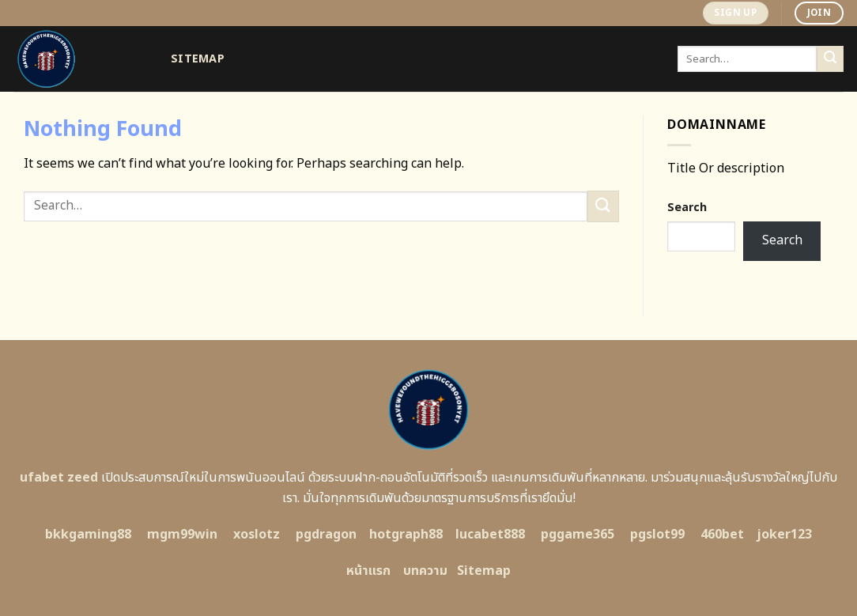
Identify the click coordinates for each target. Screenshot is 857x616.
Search (687, 208)
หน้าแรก (368, 571)
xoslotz (257, 535)
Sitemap (198, 59)
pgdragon (326, 535)
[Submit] (830, 59)
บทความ (425, 571)
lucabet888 (490, 535)
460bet (722, 535)
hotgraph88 (406, 535)
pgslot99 (657, 535)
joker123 (784, 535)
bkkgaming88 (88, 535)
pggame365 (578, 535)
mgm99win (182, 535)
